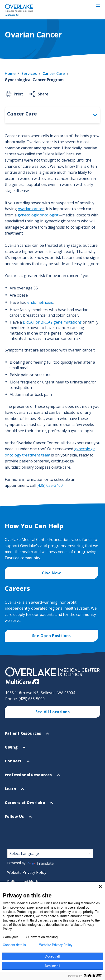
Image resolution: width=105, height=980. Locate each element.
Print (14, 94)
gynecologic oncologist (38, 215)
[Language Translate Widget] (50, 854)
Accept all (52, 956)
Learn (14, 791)
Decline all (52, 966)
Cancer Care (54, 73)
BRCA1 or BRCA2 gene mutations (52, 322)
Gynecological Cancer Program (34, 80)
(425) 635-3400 (50, 485)
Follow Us (18, 818)
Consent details (14, 945)
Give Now (51, 573)
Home (10, 73)
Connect (17, 763)
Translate (41, 863)
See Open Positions (51, 636)
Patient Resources (27, 735)
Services (29, 73)
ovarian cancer (31, 209)
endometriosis (40, 302)
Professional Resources (32, 777)
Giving (15, 749)
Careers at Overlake (29, 804)
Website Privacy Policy (27, 872)
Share (39, 94)
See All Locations (53, 712)
